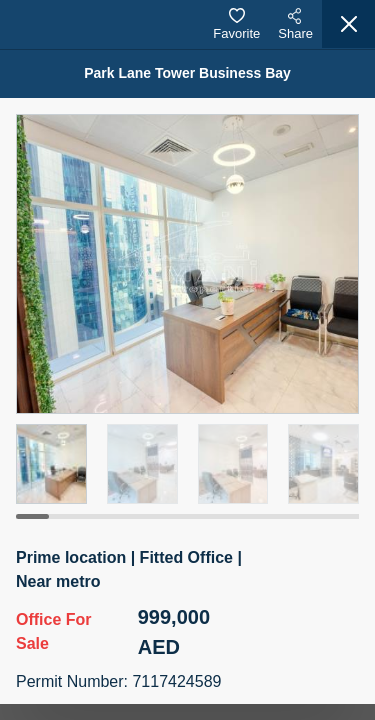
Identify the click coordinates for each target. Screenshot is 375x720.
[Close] (348, 24)
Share (295, 24)
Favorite (236, 24)
